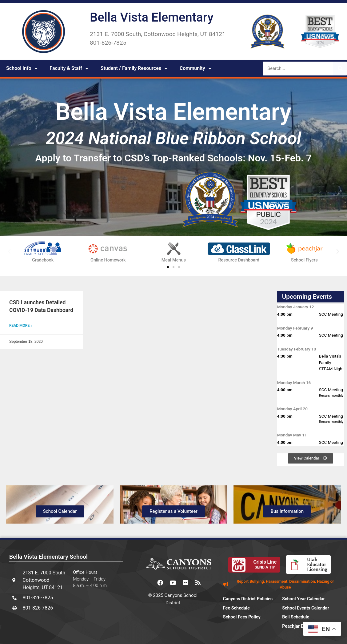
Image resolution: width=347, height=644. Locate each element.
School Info (22, 68)
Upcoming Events (307, 297)
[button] (9, 252)
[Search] (340, 69)
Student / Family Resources (134, 68)
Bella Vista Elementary (152, 17)
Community (195, 68)
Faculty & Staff (69, 68)
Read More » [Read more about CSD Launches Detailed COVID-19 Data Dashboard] (21, 326)
